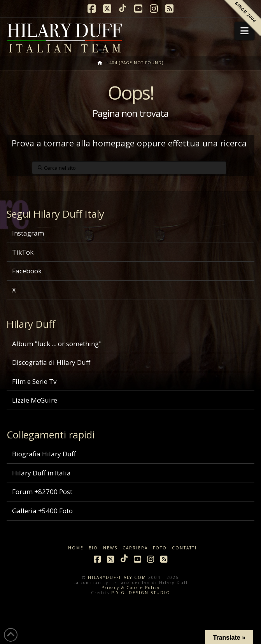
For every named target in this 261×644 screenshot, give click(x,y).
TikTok (23, 252)
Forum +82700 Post (42, 492)
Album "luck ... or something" (57, 344)
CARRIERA (135, 548)
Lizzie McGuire (35, 400)
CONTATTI (184, 548)
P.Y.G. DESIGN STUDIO (141, 593)
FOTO (160, 548)
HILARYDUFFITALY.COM (117, 577)
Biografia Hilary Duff (44, 454)
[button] (244, 31)
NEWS (110, 548)
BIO (93, 548)
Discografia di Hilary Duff (51, 362)
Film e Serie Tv (34, 381)
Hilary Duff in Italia (41, 473)
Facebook (27, 271)
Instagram (28, 233)
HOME (76, 548)
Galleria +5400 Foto (42, 511)
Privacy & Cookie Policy (131, 588)
